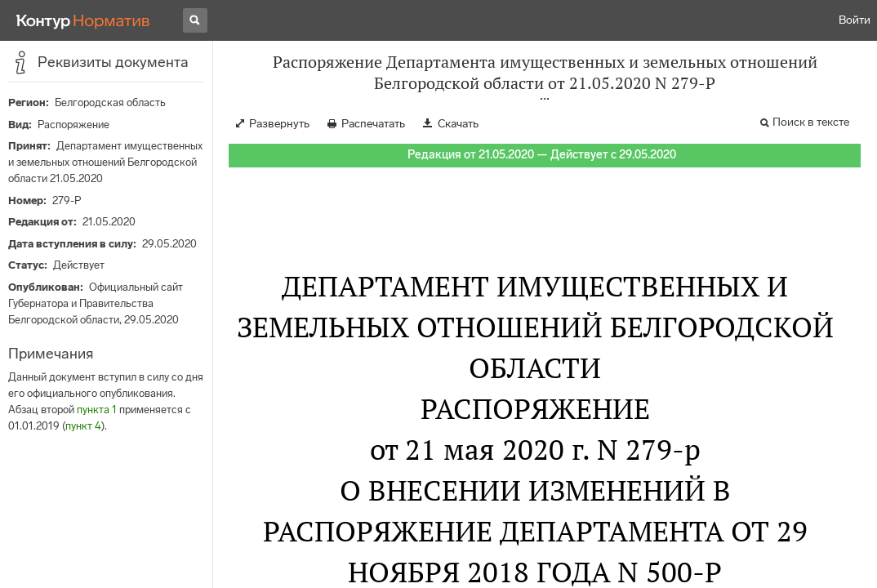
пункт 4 (83, 426)
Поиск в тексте (811, 122)
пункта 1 (97, 410)
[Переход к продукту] (83, 20)
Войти (855, 20)
